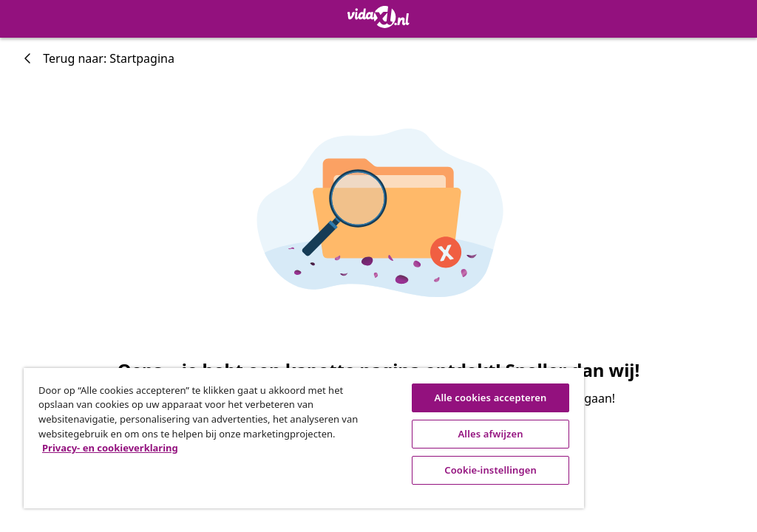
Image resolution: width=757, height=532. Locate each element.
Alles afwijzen (491, 434)
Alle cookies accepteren (491, 398)
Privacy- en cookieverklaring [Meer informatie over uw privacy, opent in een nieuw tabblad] (110, 448)
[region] (304, 438)
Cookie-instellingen (490, 470)
